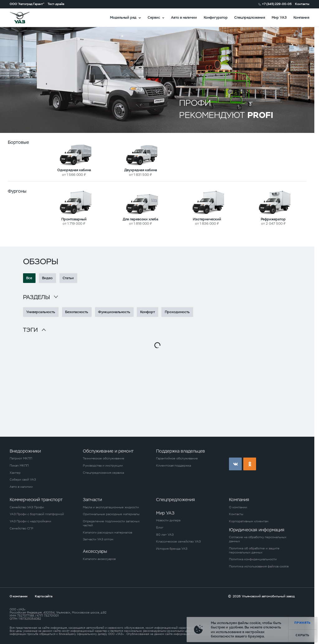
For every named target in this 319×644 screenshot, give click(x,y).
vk (235, 464)
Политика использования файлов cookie (259, 566)
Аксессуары (95, 551)
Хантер (15, 473)
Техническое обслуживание (104, 458)
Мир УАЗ (279, 17)
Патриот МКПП (21, 458)
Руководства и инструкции (103, 466)
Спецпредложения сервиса (103, 473)
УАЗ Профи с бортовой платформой (37, 514)
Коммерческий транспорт (36, 500)
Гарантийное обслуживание (177, 458)
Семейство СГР (21, 529)
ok (250, 464)
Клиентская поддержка (174, 466)
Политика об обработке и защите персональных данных (254, 550)
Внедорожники (25, 451)
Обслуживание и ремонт (108, 451)
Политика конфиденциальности (253, 559)
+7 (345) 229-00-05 (277, 4)
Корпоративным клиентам (249, 521)
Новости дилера (168, 520)
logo (25, 18)
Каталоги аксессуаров (99, 559)
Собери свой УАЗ (23, 480)
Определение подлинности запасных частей (111, 523)
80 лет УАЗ (165, 535)
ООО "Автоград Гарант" (27, 4)
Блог (160, 528)
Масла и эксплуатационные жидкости (111, 507)
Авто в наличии (184, 17)
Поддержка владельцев (181, 451)
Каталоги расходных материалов (107, 533)
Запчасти (92, 500)
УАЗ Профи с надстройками (30, 521)
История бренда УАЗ (172, 549)
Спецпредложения (250, 17)
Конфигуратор (216, 17)
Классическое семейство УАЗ (178, 542)
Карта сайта (44, 596)
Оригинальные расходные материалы (111, 514)
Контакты (302, 4)
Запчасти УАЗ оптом (98, 539)
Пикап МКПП (19, 466)
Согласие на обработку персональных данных (258, 539)
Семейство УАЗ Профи (27, 507)
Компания (301, 17)
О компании (238, 507)
